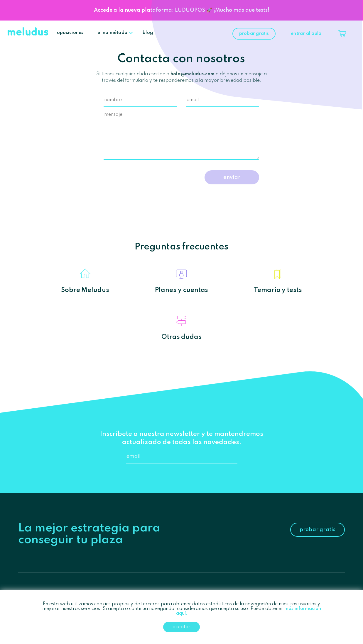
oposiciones (70, 33)
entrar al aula (306, 34)
